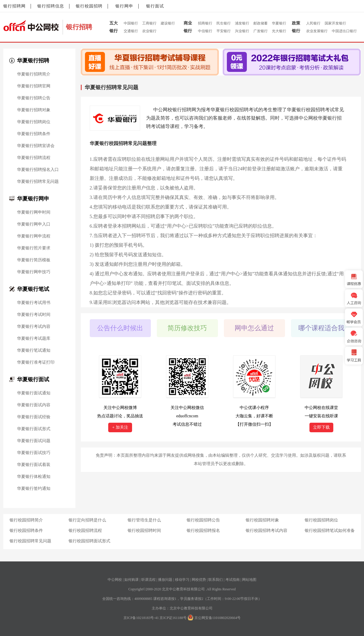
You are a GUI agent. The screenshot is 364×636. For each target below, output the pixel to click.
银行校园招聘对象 (262, 520)
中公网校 (115, 580)
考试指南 (233, 580)
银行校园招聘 (89, 6)
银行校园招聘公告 (203, 520)
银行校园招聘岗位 (321, 520)
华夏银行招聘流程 (34, 158)
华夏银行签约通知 (34, 489)
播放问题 (165, 580)
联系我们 (216, 580)
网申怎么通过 (254, 328)
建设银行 (168, 23)
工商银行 (149, 23)
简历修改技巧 (187, 328)
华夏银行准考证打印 (36, 362)
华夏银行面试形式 (34, 429)
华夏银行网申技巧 (34, 272)
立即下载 (321, 427)
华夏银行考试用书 (34, 303)
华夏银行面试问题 (34, 441)
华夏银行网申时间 (34, 212)
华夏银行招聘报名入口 (38, 170)
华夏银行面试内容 (34, 405)
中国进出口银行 (344, 31)
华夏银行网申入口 (34, 224)
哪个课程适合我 (321, 328)
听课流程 (148, 580)
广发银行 (261, 31)
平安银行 (224, 31)
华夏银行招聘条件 (34, 134)
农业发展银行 (317, 31)
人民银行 (313, 23)
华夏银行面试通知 (34, 393)
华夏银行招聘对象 (34, 110)
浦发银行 (242, 23)
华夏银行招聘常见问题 (38, 182)
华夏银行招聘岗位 (34, 122)
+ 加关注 (120, 427)
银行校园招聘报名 (203, 531)
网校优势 (199, 580)
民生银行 (224, 23)
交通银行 (131, 31)
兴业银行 (242, 31)
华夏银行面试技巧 (34, 453)
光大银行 (279, 31)
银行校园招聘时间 (144, 531)
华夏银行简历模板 (34, 260)
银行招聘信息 (51, 6)
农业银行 (149, 31)
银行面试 (155, 6)
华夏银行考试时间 (34, 315)
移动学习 (182, 580)
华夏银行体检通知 (34, 477)
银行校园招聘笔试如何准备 (330, 531)
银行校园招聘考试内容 (267, 531)
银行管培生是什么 (144, 520)
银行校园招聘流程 (85, 531)
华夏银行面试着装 (34, 465)
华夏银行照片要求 (34, 248)
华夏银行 (279, 23)
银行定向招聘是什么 (87, 520)
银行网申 (124, 6)
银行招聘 (79, 27)
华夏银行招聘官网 (34, 86)
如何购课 (131, 580)
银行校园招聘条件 (26, 531)
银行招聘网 (14, 6)
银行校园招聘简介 (26, 520)
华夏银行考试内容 (34, 327)
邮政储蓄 (261, 23)
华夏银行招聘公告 (34, 98)
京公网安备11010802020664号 (218, 618)
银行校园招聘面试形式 (89, 541)
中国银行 (131, 23)
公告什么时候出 (120, 328)
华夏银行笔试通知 (34, 351)
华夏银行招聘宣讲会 (36, 146)
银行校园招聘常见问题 (30, 541)
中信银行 (205, 31)
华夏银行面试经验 (34, 417)
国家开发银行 (335, 23)
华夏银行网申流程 (34, 236)
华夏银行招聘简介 (34, 74)
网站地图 (249, 580)
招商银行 (205, 23)
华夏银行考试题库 (34, 339)
